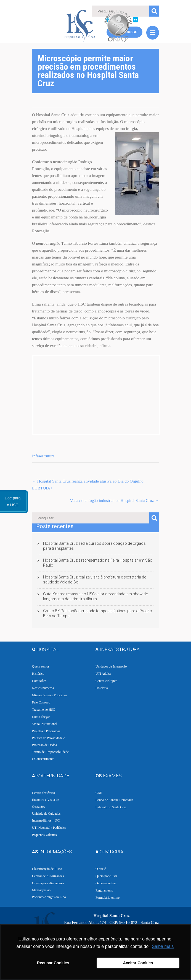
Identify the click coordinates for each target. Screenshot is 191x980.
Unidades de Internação (111, 666)
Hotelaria (102, 688)
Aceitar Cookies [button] (138, 963)
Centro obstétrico (43, 793)
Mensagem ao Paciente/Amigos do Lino (49, 894)
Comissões (39, 681)
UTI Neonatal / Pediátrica (49, 828)
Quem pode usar (106, 876)
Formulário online (108, 898)
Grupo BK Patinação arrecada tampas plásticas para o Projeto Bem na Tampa (98, 613)
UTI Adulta (103, 674)
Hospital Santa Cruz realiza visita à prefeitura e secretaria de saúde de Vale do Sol (95, 580)
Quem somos (41, 666)
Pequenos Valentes (44, 835)
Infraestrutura (43, 456)
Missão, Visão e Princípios (50, 695)
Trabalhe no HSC (44, 710)
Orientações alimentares (48, 883)
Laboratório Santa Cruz (111, 807)
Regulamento (104, 890)
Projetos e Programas (46, 731)
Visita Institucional (45, 724)
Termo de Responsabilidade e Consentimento (50, 755)
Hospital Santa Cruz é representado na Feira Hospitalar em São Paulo (98, 563)
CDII (99, 793)
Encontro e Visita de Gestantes (45, 803)
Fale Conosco (41, 702)
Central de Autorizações (48, 876)
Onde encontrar (106, 883)
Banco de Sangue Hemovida (114, 800)
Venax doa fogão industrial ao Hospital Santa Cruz (115, 501)
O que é (101, 869)
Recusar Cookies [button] (53, 963)
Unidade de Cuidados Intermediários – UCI (46, 817)
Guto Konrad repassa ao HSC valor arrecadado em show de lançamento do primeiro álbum (95, 596)
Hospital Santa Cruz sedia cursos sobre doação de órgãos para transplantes (94, 546)
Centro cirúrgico (106, 681)
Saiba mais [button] (163, 946)
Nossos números (43, 688)
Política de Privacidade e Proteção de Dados (48, 741)
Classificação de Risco (47, 869)
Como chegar (41, 717)
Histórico (38, 674)
